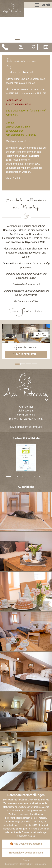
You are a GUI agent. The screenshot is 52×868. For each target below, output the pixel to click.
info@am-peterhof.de (30, 427)
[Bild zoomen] (26, 512)
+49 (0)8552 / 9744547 (31, 419)
